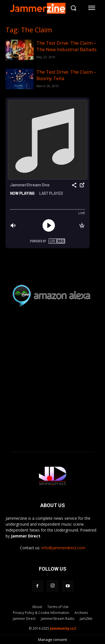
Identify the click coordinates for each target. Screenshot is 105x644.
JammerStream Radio (58, 619)
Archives (81, 613)
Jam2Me (86, 619)
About (37, 607)
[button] (73, 8)
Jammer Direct (24, 619)
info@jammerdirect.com (63, 548)
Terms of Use (58, 607)
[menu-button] (92, 8)
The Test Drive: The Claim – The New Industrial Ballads (66, 46)
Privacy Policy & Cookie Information (41, 613)
